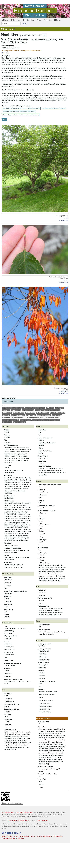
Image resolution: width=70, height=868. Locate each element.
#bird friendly (6, 415)
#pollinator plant (7, 413)
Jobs (16, 836)
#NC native (38, 410)
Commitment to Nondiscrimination (19, 820)
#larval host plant (30, 413)
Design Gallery (28, 20)
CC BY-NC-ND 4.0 (64, 392)
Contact (58, 20)
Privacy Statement (42, 820)
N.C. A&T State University (25, 812)
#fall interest (50, 408)
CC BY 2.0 (65, 219)
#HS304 (23, 422)
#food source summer (42, 413)
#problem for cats (57, 415)
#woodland (16, 422)
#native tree (33, 408)
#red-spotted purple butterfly (10, 420)
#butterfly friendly (31, 415)
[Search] (11, 24)
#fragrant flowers (23, 408)
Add (4, 120)
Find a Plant (15, 20)
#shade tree (14, 408)
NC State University (8, 812)
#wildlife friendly (7, 422)
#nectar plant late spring (18, 415)
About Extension (7, 836)
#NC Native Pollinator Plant (57, 413)
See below (5, 53)
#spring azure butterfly (26, 420)
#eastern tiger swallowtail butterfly (50, 418)
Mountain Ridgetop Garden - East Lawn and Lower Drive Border (21, 115)
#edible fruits (56, 410)
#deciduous (6, 408)
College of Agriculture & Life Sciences (49, 836)
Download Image (63, 220)
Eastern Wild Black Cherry (44, 39)
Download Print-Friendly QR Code (12, 803)
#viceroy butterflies (39, 420)
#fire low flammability (28, 410)
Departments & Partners (27, 836)
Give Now (48, 20)
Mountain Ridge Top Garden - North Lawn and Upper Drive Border (21, 108)
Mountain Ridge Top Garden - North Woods (54, 108)
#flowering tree (59, 408)
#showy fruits (6, 410)
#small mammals (16, 410)
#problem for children (20, 418)
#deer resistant (47, 410)
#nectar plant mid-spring (44, 415)
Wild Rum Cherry (18, 42)
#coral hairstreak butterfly (53, 420)
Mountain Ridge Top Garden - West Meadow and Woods (19, 112)
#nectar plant (41, 408)
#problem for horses (33, 418)
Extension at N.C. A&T (9, 838)
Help (39, 20)
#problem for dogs (8, 418)
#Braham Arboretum (19, 413)
